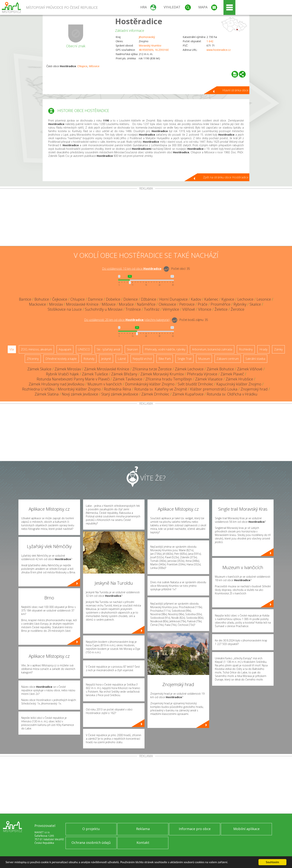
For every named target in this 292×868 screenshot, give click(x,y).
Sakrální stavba (255, 359)
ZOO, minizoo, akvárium (36, 349)
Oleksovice (167, 304)
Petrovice (187, 304)
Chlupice (82, 66)
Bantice (25, 299)
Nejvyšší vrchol (142, 359)
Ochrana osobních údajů (91, 843)
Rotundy (89, 359)
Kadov (196, 299)
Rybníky (240, 304)
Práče (203, 304)
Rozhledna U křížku (38, 389)
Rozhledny (246, 349)
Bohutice (42, 299)
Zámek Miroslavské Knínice (107, 369)
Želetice (221, 309)
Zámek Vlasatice (209, 379)
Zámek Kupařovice (188, 394)
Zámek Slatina (47, 394)
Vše (12, 349)
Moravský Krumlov (150, 45)
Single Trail (184, 359)
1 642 (210, 41)
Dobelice (113, 299)
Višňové (189, 309)
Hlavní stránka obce (235, 90)
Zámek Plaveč (232, 374)
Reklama (143, 829)
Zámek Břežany (124, 374)
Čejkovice (60, 299)
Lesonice (264, 299)
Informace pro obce (195, 829)
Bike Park (165, 359)
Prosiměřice (220, 304)
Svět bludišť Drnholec (195, 384)
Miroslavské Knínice (82, 304)
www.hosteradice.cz (219, 50)
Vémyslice (171, 309)
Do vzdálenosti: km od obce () (127, 320)
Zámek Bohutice (220, 369)
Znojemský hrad (254, 389)
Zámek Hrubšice (239, 379)
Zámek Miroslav (68, 369)
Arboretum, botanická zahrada (212, 349)
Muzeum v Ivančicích (105, 384)
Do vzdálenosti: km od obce (132, 269)
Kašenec (211, 299)
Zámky (278, 349)
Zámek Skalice (39, 369)
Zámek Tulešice (95, 374)
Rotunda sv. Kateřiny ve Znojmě (161, 389)
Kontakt (143, 843)
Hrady (263, 349)
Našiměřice (146, 304)
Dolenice (131, 299)
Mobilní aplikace (246, 829)
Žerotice (238, 309)
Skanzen (132, 349)
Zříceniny (33, 359)
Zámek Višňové (250, 369)
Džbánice (149, 299)
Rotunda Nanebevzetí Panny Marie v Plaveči (73, 379)
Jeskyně (106, 359)
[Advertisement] (146, 218)
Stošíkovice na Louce (65, 309)
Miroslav (56, 304)
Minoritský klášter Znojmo (79, 389)
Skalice (255, 304)
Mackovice (38, 304)
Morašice (126, 304)
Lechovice (245, 299)
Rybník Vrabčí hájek (62, 374)
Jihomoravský (147, 37)
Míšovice (94, 66)
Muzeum (204, 359)
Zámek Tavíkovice (128, 379)
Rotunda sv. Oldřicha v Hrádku (232, 394)
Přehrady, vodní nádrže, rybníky (165, 349)
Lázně (122, 359)
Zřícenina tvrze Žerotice (152, 369)
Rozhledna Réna (118, 389)
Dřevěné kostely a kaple (61, 359)
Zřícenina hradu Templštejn (169, 379)
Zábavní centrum (228, 359)
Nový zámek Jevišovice (80, 394)
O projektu (91, 829)
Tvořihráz (152, 309)
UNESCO (84, 349)
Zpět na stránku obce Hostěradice (226, 177)
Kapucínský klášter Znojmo (239, 384)
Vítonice (205, 309)
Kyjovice (228, 299)
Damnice (95, 299)
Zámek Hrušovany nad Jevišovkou (57, 384)
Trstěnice (133, 309)
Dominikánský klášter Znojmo (150, 384)
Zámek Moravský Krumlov (162, 374)
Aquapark (65, 349)
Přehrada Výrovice (202, 374)
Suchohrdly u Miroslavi (104, 309)
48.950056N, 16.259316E (154, 50)
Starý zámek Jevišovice (120, 394)
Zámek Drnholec (155, 394)
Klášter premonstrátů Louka (214, 389)
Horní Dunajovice (174, 299)
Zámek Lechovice (189, 369)
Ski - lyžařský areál (108, 349)
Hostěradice (139, 21)
